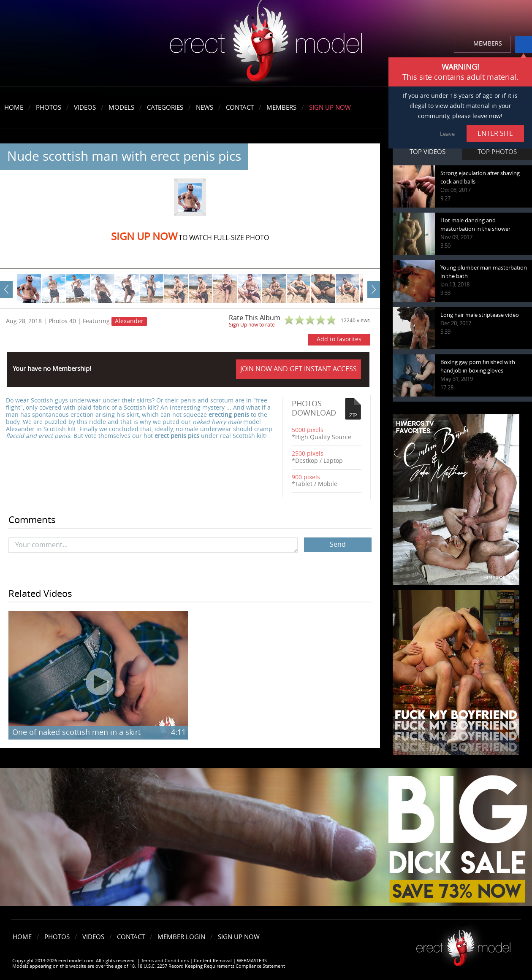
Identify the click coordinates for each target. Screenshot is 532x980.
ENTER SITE (495, 134)
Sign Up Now (330, 108)
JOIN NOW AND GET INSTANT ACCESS (299, 369)
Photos (49, 108)
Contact (240, 108)
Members (281, 108)
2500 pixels (308, 454)
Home (14, 108)
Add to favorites (339, 339)
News (205, 108)
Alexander (129, 321)
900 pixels (306, 477)
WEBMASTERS (252, 961)
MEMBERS (488, 44)
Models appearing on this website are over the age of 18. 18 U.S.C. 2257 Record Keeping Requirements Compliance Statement (149, 966)
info (524, 44)
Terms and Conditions (165, 961)
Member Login (181, 937)
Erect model (463, 945)
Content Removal (213, 961)
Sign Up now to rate (252, 325)
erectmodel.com (266, 44)
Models (121, 108)
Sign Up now (144, 237)
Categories (165, 108)
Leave (447, 134)
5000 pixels (308, 430)
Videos (85, 108)
